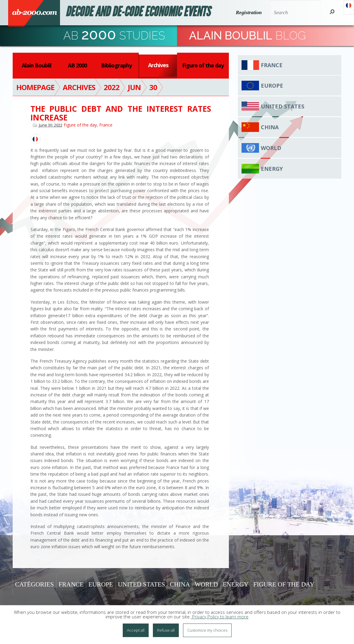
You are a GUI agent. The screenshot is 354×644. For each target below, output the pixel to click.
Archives (158, 65)
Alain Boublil (36, 65)
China (270, 127)
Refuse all (166, 631)
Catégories (34, 584)
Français (349, 7)
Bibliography (116, 65)
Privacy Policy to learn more (220, 618)
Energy (272, 169)
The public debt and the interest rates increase (121, 113)
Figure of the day (203, 65)
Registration (248, 13)
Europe (272, 86)
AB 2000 (77, 65)
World (271, 148)
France (106, 125)
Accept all (136, 631)
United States (283, 106)
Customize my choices (207, 631)
